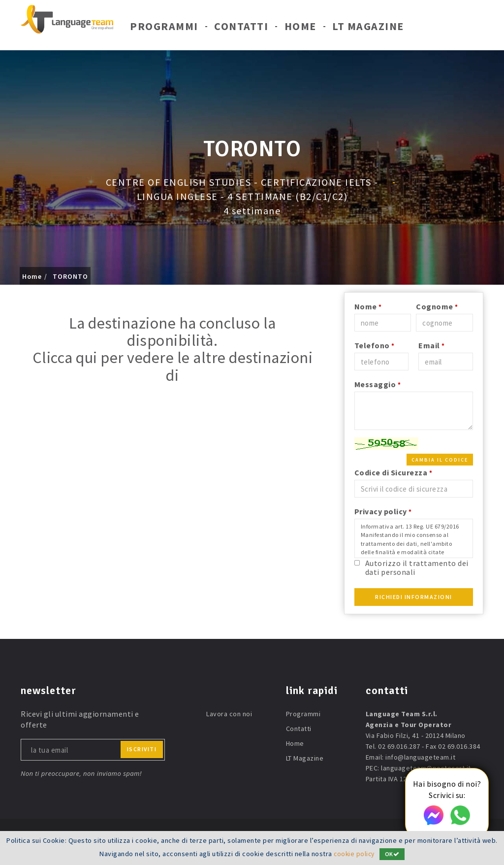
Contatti (241, 29)
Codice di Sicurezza (394, 472)
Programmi (164, 29)
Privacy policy (383, 511)
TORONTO (70, 276)
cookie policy (354, 854)
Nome (368, 306)
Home (300, 29)
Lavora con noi (229, 714)
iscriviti (142, 749)
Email (432, 345)
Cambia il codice (440, 460)
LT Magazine (368, 29)
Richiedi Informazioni (414, 597)
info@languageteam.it (420, 757)
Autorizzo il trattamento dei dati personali (417, 567)
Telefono (375, 345)
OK (393, 854)
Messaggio (378, 384)
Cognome (437, 306)
